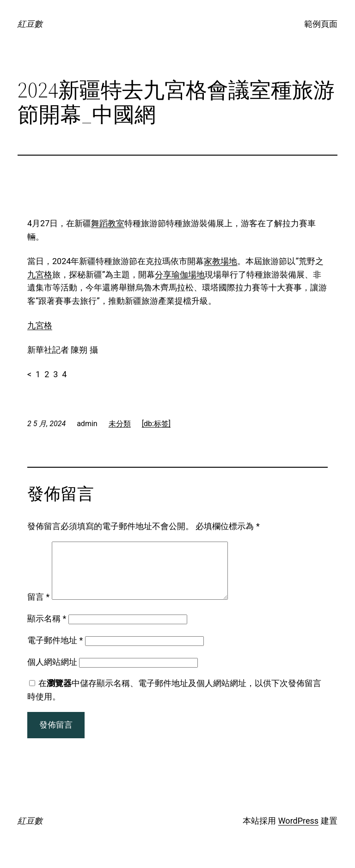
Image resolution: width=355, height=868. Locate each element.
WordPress (298, 832)
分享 (163, 274)
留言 (38, 608)
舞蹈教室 (108, 223)
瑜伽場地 (188, 274)
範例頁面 (321, 24)
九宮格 (40, 274)
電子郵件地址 (55, 651)
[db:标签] (156, 424)
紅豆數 (30, 24)
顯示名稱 (47, 630)
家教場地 (220, 261)
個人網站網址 (52, 673)
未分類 (120, 424)
